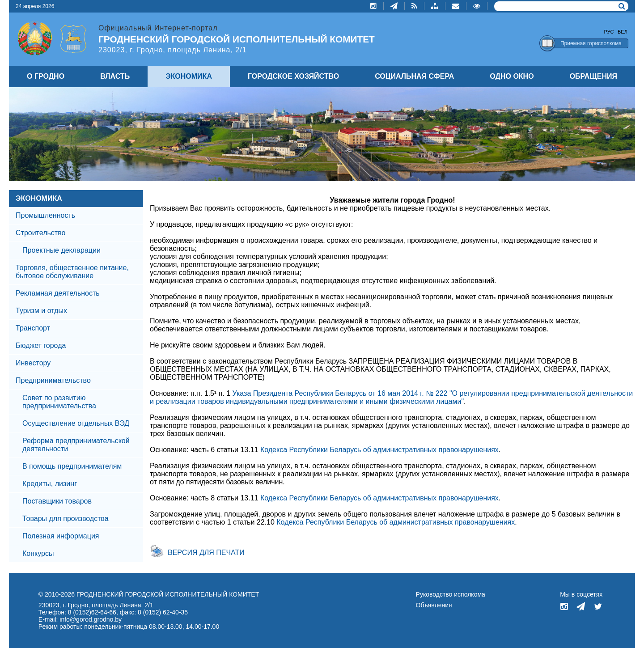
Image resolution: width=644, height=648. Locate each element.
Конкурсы (38, 553)
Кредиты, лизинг (50, 484)
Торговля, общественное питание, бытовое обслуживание (72, 272)
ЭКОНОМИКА (39, 198)
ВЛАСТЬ (115, 76)
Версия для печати (206, 553)
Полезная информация (61, 536)
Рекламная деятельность (58, 293)
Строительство (40, 233)
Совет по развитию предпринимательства (59, 402)
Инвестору (33, 363)
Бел (623, 32)
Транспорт (33, 328)
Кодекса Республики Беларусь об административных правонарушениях (379, 450)
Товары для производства (66, 519)
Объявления (434, 605)
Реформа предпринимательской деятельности (76, 445)
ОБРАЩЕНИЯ (593, 76)
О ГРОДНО (46, 76)
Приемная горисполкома (591, 43)
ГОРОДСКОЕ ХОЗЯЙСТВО (293, 76)
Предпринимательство (53, 380)
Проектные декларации (61, 250)
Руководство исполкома (451, 594)
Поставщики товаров (57, 501)
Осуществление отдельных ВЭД (76, 423)
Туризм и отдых (41, 311)
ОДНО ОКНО (512, 76)
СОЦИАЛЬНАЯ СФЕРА (414, 76)
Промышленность (45, 215)
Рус (609, 32)
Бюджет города (41, 345)
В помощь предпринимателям (72, 466)
